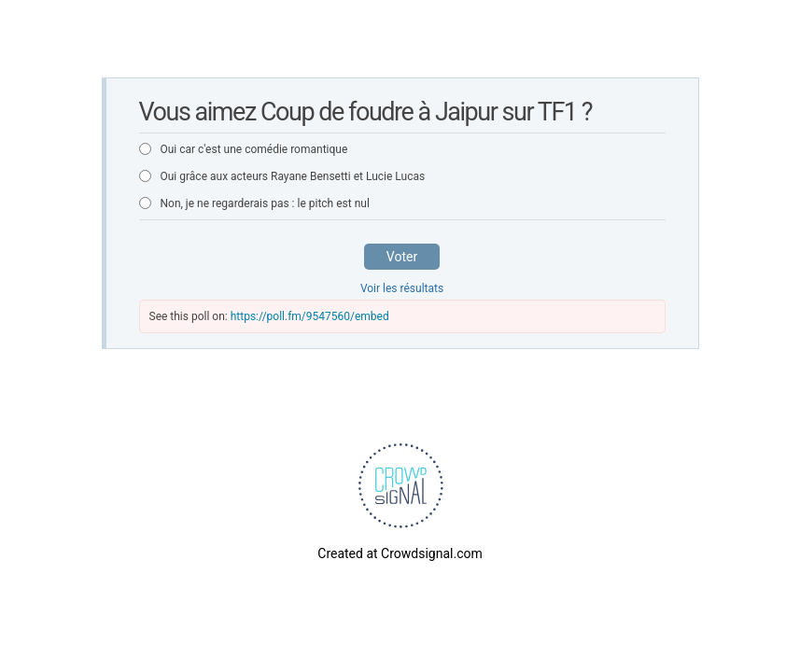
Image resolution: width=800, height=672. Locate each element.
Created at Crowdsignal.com (400, 553)
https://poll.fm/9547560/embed (310, 316)
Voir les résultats (402, 288)
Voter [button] (402, 257)
